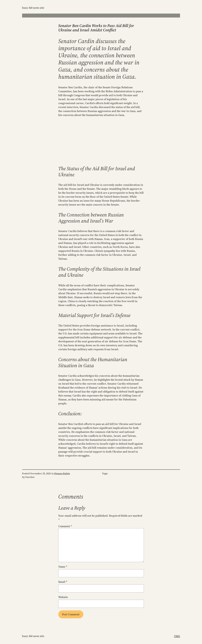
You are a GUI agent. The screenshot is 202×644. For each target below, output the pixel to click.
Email (63, 582)
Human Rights (62, 473)
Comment (65, 526)
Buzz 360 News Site (33, 8)
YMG (177, 636)
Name (63, 567)
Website (63, 597)
